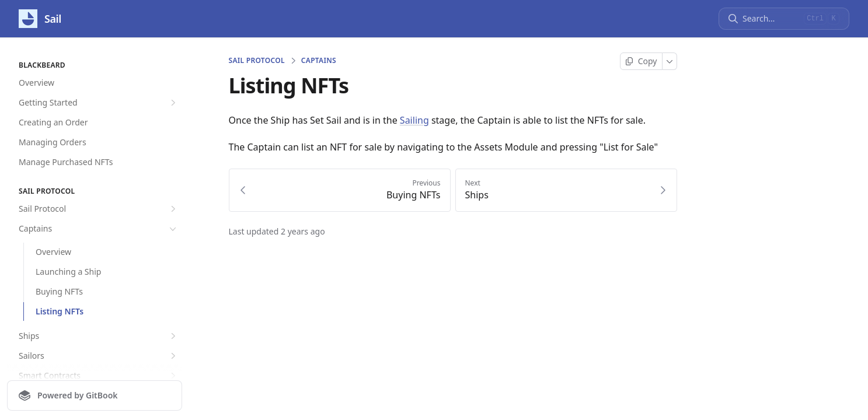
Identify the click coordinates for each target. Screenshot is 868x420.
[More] (670, 61)
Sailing (414, 120)
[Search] (771, 19)
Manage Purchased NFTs (66, 162)
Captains (99, 229)
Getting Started (99, 103)
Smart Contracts (99, 376)
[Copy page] (641, 61)
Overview (36, 83)
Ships (99, 336)
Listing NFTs (60, 311)
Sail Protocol (99, 209)
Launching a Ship (68, 272)
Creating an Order (53, 122)
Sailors (99, 356)
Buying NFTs (59, 291)
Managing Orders (53, 142)
